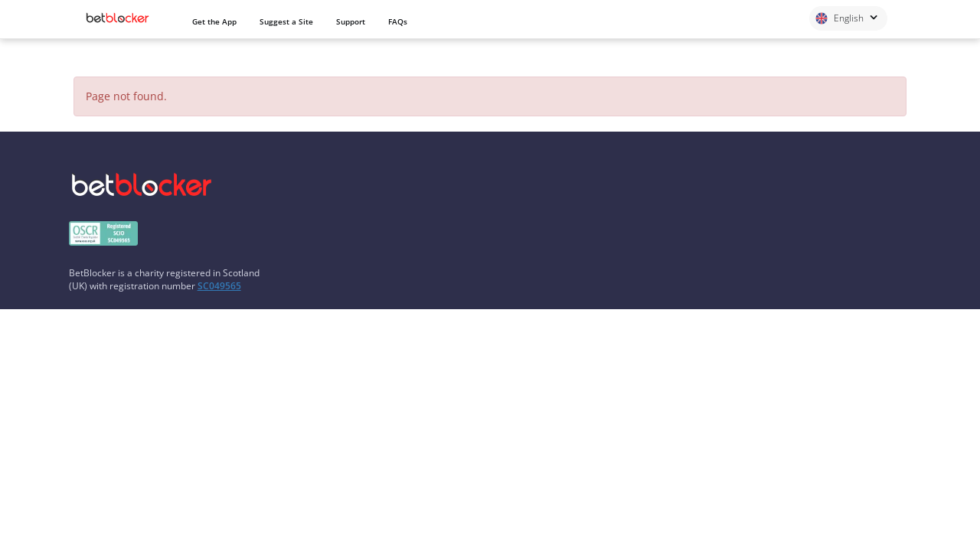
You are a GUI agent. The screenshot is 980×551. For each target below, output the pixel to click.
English (846, 18)
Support (351, 21)
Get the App (214, 21)
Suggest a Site (286, 21)
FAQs (398, 21)
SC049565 (219, 286)
